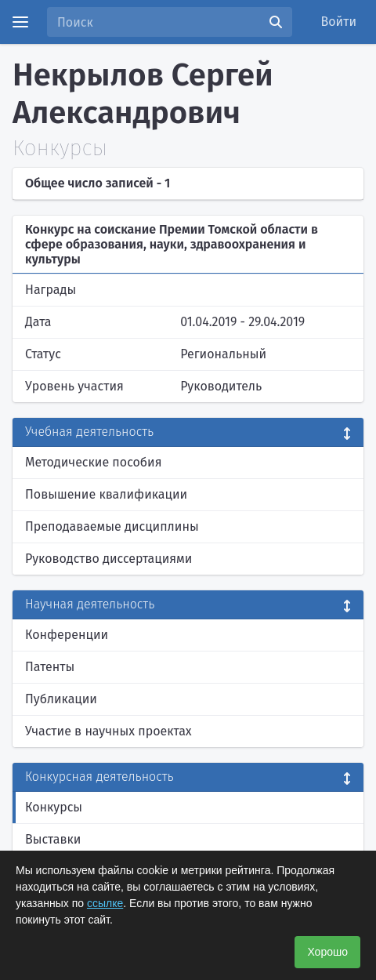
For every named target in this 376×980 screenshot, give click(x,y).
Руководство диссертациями (108, 559)
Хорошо (327, 952)
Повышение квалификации (106, 494)
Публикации (61, 699)
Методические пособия (94, 462)
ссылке (105, 903)
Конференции (67, 635)
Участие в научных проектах (108, 731)
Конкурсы (54, 807)
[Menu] (20, 22)
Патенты (50, 667)
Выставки (53, 839)
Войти (339, 22)
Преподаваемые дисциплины (112, 526)
